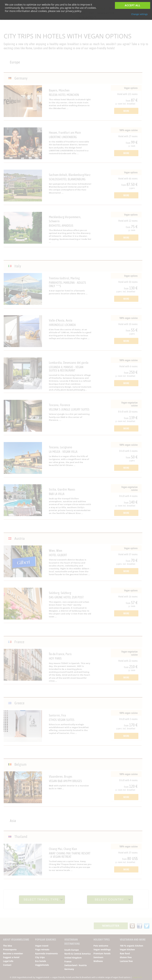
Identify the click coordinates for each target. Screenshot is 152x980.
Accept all (133, 5)
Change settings (139, 14)
